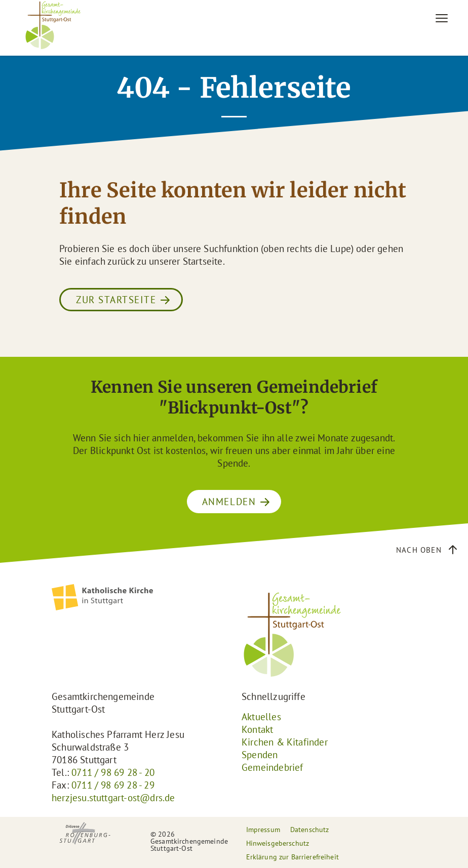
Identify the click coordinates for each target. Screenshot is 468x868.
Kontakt (257, 729)
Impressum (263, 830)
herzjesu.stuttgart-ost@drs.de (113, 798)
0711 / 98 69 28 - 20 (113, 772)
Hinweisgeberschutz (278, 843)
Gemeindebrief (272, 767)
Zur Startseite (116, 300)
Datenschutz (310, 830)
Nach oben (419, 550)
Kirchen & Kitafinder (285, 742)
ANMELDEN (229, 502)
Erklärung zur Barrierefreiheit (292, 857)
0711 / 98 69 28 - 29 (113, 785)
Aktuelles (261, 717)
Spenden (260, 755)
